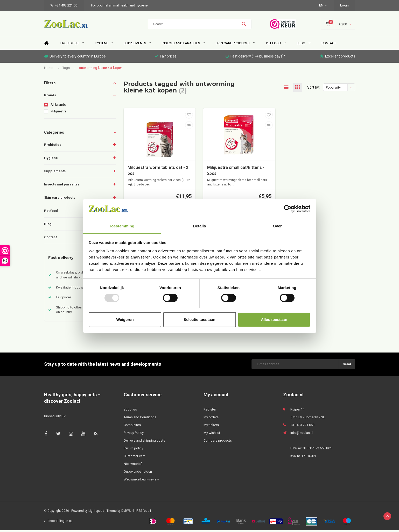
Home (47, 45)
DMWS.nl (128, 513)
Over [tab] (277, 226)
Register (210, 411)
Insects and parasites (183, 45)
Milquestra (58, 113)
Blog (303, 45)
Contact (329, 45)
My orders (211, 419)
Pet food (276, 45)
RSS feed (143, 513)
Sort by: (313, 89)
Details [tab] (200, 226)
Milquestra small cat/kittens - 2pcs (236, 172)
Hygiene (104, 45)
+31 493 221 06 (64, 5)
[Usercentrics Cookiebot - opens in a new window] (288, 209)
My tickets (211, 427)
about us (130, 411)
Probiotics (72, 45)
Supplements (137, 45)
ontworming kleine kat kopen (101, 70)
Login (344, 5)
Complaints (132, 427)
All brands (58, 106)
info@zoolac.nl (302, 434)
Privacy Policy (134, 434)
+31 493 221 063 (302, 427)
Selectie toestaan (199, 319)
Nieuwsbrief (133, 466)
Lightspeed (96, 513)
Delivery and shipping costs (144, 442)
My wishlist (212, 434)
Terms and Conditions (140, 419)
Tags (66, 70)
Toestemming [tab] (122, 226)
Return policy (133, 450)
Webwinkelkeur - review (141, 481)
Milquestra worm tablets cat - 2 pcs (158, 172)
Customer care (135, 458)
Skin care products (235, 45)
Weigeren (125, 319)
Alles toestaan (274, 319)
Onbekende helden (138, 473)
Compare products (218, 442)
